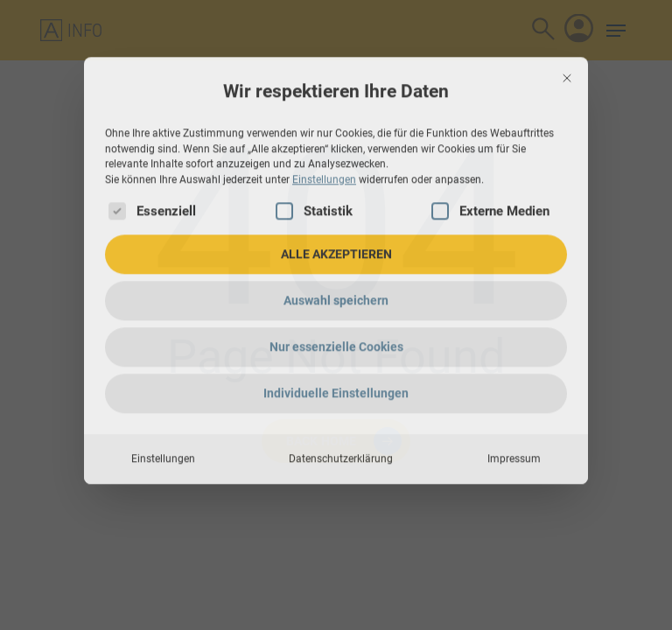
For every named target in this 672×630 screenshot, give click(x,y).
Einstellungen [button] (324, 88)
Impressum (514, 367)
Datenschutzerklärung (341, 367)
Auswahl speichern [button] (336, 209)
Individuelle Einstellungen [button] (336, 302)
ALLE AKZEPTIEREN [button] (336, 163)
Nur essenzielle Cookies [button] (336, 255)
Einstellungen (163, 367)
